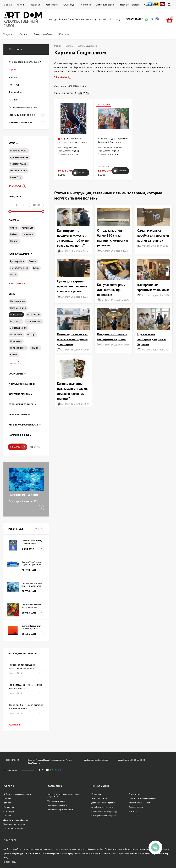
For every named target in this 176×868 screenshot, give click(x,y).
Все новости (18, 725)
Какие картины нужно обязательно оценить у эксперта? (73, 339)
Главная (8, 5)
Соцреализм (16, 315)
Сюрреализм (16, 335)
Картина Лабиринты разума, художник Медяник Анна (73, 142)
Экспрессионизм (18, 328)
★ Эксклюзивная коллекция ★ (17, 794)
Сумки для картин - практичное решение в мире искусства (72, 286)
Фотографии (52, 5)
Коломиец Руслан (19, 151)
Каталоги (86, 5)
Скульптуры (70, 5)
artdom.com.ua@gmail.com (96, 760)
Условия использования (139, 803)
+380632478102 (134, 19)
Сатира (13, 228)
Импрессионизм (18, 348)
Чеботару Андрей (19, 164)
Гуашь (36, 268)
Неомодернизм (18, 301)
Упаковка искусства (56, 801)
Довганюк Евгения (19, 157)
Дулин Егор (16, 177)
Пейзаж (14, 234)
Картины (21, 5)
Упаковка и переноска (13, 828)
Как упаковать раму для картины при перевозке (111, 290)
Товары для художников (14, 824)
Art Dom (66, 251)
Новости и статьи (129, 5)
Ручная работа (17, 261)
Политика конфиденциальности (143, 798)
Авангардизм (33, 315)
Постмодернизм (18, 308)
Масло (13, 275)
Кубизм (14, 354)
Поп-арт (31, 335)
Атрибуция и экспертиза (102, 807)
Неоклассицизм (34, 321)
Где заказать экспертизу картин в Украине (152, 339)
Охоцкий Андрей (18, 171)
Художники (150, 5)
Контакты (133, 811)
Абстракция (27, 228)
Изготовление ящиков (57, 805)
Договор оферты (136, 807)
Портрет (14, 241)
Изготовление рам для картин (61, 810)
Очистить (35, 447)
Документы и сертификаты (16, 820)
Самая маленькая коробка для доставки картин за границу (153, 235)
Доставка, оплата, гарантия (103, 803)
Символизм (16, 321)
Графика (35, 5)
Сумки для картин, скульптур (104, 811)
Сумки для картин (105, 5)
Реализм (35, 348)
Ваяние (32, 261)
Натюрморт (28, 234)
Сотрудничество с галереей (104, 816)
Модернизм (16, 341)
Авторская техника (19, 268)
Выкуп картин (135, 794)
